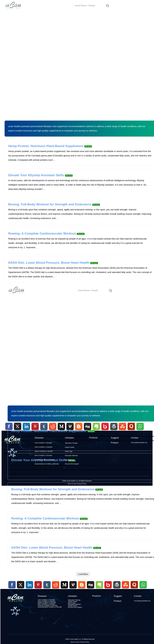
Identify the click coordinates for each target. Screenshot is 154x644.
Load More (83, 574)
